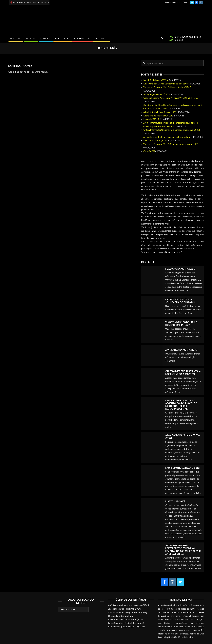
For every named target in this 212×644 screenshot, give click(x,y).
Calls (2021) (149, 151)
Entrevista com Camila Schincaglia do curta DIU (166, 84)
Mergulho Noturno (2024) (129, 609)
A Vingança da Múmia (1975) (157, 94)
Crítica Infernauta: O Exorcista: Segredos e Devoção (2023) (172, 130)
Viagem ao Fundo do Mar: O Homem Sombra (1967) (167, 87)
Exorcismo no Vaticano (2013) (158, 116)
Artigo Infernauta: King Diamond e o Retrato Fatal (167, 137)
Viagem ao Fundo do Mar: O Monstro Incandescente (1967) (171, 144)
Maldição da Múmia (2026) (156, 80)
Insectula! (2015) (151, 119)
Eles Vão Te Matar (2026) (155, 140)
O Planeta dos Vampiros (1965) (135, 605)
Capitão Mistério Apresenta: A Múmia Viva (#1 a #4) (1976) (171, 98)
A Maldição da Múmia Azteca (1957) (160, 112)
